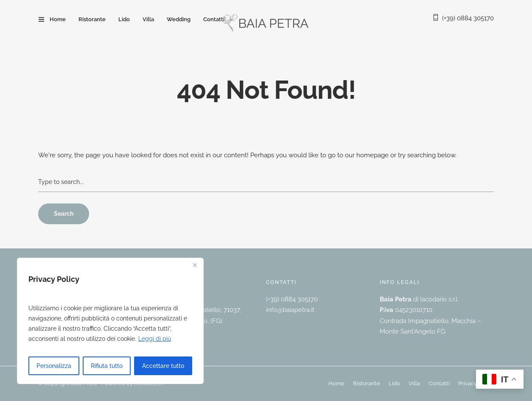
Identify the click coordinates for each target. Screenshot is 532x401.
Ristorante (92, 19)
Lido (124, 19)
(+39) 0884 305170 (468, 18)
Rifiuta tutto (107, 366)
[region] (110, 321)
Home (58, 19)
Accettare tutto (163, 366)
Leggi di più (155, 339)
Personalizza (54, 366)
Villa (148, 19)
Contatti (214, 19)
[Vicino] (195, 265)
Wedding (179, 19)
